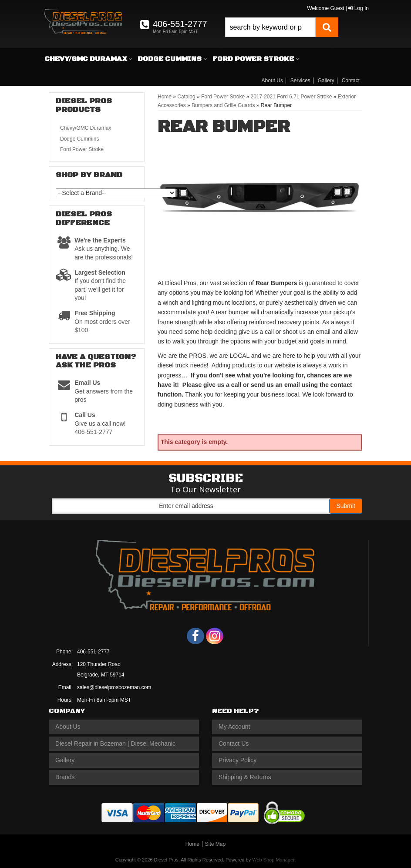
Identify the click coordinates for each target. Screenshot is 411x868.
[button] (282, 27)
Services (300, 81)
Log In (359, 8)
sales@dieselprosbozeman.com (114, 687)
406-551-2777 (93, 652)
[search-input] (270, 27)
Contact (351, 81)
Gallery (326, 81)
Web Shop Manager (273, 860)
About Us (272, 81)
